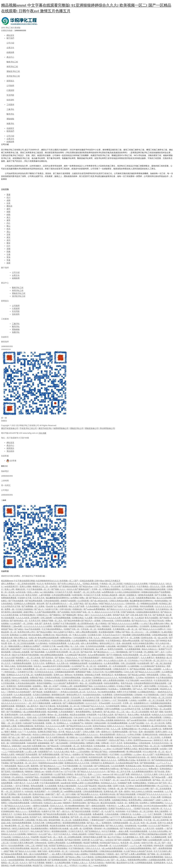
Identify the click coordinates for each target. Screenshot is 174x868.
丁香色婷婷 (167, 814)
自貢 (8, 203)
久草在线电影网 (119, 666)
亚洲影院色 (107, 823)
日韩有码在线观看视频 (123, 695)
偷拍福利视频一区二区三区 (60, 820)
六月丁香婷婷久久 (102, 586)
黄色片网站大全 (21, 638)
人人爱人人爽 (31, 752)
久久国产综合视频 (136, 723)
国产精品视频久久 (67, 789)
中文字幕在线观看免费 (50, 783)
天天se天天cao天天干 (112, 635)
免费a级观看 (98, 814)
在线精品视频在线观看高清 (148, 612)
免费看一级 (10, 609)
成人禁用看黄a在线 (86, 623)
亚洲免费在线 (35, 811)
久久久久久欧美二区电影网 (28, 618)
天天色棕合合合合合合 (44, 672)
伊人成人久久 (144, 797)
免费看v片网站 (84, 720)
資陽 (8, 249)
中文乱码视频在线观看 (61, 640)
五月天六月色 (39, 663)
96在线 (68, 729)
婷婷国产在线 (42, 845)
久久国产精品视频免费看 (46, 612)
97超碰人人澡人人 (80, 863)
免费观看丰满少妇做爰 (59, 828)
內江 (8, 223)
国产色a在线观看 (152, 689)
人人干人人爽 (136, 845)
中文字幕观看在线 (151, 695)
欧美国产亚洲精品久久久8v (61, 845)
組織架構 (10, 52)
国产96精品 (85, 808)
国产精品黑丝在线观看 (29, 749)
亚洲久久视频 (26, 586)
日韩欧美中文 (126, 814)
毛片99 (135, 686)
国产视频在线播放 (97, 826)
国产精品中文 (121, 715)
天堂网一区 (97, 589)
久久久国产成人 (45, 834)
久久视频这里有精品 (146, 692)
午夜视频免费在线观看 (22, 663)
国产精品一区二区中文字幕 (119, 771)
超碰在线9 (17, 746)
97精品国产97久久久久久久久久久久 (153, 794)
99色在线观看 (153, 675)
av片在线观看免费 (144, 780)
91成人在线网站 (81, 854)
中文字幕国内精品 (114, 640)
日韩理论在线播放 (123, 621)
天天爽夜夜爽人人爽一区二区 (125, 629)
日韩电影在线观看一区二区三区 (126, 823)
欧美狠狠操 (79, 675)
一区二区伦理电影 (131, 606)
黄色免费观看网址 (84, 712)
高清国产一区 (98, 811)
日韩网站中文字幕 (102, 729)
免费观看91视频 (60, 626)
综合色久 (38, 666)
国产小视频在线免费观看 (74, 703)
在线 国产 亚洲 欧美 (43, 623)
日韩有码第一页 (132, 603)
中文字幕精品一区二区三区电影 (140, 811)
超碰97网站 (29, 612)
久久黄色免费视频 (112, 663)
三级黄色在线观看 (80, 769)
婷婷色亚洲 (159, 845)
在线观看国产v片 (45, 752)
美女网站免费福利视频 (18, 780)
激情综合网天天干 (74, 695)
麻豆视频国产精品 (125, 646)
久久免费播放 (126, 754)
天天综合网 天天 (78, 697)
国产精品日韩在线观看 (126, 794)
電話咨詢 (10, 451)
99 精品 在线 (42, 820)
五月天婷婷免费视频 (47, 717)
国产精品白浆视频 (138, 669)
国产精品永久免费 (26, 640)
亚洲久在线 (32, 717)
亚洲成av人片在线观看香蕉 (56, 680)
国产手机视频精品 (14, 712)
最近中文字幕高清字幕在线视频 (26, 655)
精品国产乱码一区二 (49, 837)
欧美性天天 (73, 814)
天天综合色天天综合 (161, 743)
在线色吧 (89, 729)
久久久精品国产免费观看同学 (66, 683)
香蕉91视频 (42, 857)
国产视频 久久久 (58, 589)
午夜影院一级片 (113, 854)
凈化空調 (70, 153)
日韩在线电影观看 (52, 601)
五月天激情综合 (163, 609)
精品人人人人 (21, 811)
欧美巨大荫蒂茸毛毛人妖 (77, 826)
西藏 (8, 252)
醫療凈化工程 (12, 62)
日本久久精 (129, 672)
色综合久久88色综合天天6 (44, 734)
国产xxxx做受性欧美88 (137, 720)
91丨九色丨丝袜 (77, 646)
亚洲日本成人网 (24, 794)
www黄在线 (66, 783)
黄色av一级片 (83, 615)
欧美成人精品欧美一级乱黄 (114, 595)
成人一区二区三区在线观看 (138, 712)
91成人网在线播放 (59, 848)
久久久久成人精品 (62, 752)
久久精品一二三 (140, 814)
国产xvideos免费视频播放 (95, 609)
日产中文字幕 (70, 771)
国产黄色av (38, 740)
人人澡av (137, 754)
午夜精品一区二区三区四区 (112, 584)
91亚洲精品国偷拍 (99, 689)
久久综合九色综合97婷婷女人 (144, 706)
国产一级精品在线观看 (96, 806)
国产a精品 (19, 629)
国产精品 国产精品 (100, 752)
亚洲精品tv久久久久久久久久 (106, 678)
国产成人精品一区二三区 (114, 712)
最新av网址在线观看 (131, 640)
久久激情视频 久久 (131, 837)
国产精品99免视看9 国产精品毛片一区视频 (82, 621)
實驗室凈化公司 (77, 428)
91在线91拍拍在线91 (92, 695)
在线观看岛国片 (51, 692)
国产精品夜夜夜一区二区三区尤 (24, 763)
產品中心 (10, 57)
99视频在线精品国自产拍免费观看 (156, 592)
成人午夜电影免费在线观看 (100, 669)
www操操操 (159, 791)
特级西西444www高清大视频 (51, 763)
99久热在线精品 (35, 635)
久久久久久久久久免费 (55, 726)
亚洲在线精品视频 (25, 666)
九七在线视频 (51, 786)
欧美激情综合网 (96, 757)
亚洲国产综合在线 (142, 808)
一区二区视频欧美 (153, 632)
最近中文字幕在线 (48, 706)
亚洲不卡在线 (119, 786)
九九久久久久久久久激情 (101, 615)
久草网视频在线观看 (144, 863)
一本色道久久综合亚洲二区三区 (72, 692)
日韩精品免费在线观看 (32, 789)
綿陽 (8, 214)
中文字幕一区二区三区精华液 (156, 820)
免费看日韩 (134, 803)
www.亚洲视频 (101, 865)
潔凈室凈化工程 (13, 76)
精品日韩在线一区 (64, 635)
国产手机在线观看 (16, 601)
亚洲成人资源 (61, 780)
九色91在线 (74, 851)
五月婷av (140, 678)
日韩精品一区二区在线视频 (52, 840)
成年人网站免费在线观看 (87, 632)
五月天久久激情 (151, 774)
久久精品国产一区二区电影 (22, 623)
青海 (8, 257)
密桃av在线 (26, 734)
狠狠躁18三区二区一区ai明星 (45, 586)
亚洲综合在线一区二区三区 (52, 660)
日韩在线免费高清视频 (141, 635)
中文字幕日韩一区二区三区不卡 (154, 660)
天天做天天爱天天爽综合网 (22, 843)
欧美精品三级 (165, 603)
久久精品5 (139, 618)
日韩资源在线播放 (77, 743)
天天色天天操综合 (97, 863)
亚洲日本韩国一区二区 (58, 851)
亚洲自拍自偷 (38, 794)
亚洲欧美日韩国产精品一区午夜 (51, 732)
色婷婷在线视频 (25, 686)
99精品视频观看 (58, 777)
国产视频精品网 (69, 615)
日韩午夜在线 (65, 609)
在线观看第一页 (105, 666)
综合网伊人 (144, 803)
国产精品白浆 (53, 746)
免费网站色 (51, 663)
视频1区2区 (21, 589)
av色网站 (74, 598)
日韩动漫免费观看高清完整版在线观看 (150, 683)
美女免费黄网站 (109, 777)
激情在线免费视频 (51, 817)
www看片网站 (63, 646)
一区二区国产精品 (76, 603)
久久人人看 (116, 729)
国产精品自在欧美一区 (50, 757)
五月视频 (146, 709)
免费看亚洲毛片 (23, 660)
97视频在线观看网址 (112, 589)
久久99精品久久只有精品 (132, 589)
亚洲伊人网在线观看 (57, 843)
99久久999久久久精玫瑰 (142, 791)
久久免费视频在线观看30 (143, 771)
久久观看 (89, 618)
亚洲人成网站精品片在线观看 (60, 709)
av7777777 (115, 817)
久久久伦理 (116, 703)
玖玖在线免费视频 (16, 845)
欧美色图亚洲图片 (127, 678)
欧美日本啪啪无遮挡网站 (144, 643)
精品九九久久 (72, 658)
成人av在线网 (84, 689)
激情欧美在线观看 (146, 595)
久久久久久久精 (114, 618)
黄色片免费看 (105, 800)
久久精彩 (23, 635)
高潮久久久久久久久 (116, 726)
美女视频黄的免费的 (40, 828)
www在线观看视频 (16, 860)
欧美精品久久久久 (109, 783)
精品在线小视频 (105, 786)
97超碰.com (153, 783)
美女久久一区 (74, 780)
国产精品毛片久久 (140, 621)
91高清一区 (122, 803)
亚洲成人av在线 (22, 817)
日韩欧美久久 (43, 615)
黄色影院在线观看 (97, 640)
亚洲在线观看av (131, 743)
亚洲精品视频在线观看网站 (107, 857)
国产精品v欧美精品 (20, 689)
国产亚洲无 (6, 771)
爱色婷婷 (98, 828)
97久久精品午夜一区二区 (154, 752)
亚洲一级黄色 (125, 791)
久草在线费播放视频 (62, 618)
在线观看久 (38, 686)
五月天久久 (92, 692)
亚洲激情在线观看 (50, 789)
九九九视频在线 (86, 737)
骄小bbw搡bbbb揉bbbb (75, 806)
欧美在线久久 (81, 774)
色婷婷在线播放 (161, 601)
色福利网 (35, 837)
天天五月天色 (98, 672)
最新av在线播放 (158, 655)
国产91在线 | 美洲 (162, 771)
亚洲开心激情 (161, 732)
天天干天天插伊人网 (162, 851)
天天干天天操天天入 (62, 834)
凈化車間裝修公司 (107, 428)
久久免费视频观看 (74, 843)
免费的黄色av (66, 638)
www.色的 (27, 746)
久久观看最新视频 (133, 649)
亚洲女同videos (99, 726)
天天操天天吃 (57, 797)
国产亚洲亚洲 (159, 615)
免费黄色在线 (137, 806)
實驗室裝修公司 (92, 428)
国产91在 (133, 732)
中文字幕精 (114, 754)
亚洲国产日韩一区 (72, 629)
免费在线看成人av (129, 817)
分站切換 (5, 189)
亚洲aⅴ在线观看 (154, 669)
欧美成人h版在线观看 (67, 786)
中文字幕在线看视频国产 (90, 658)
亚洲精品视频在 (140, 783)
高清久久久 (121, 734)
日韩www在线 (108, 621)
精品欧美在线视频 (58, 826)
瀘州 (8, 209)
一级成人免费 (123, 831)
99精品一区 (126, 706)
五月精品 (18, 814)
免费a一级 (84, 598)
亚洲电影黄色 (160, 863)
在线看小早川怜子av (54, 771)
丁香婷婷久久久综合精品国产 (127, 658)
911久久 (40, 584)
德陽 (8, 212)
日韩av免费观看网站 (65, 734)
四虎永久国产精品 (117, 740)
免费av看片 (154, 769)
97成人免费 (156, 797)
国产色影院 (165, 618)
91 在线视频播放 (8, 857)
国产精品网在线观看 (34, 601)
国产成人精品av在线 (99, 601)
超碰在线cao (164, 734)
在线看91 (76, 754)
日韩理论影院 (37, 803)
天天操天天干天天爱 (64, 592)
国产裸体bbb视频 (148, 763)
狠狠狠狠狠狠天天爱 (91, 700)
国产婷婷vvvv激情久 (122, 697)
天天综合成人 (163, 686)
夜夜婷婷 (89, 723)
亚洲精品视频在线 (26, 726)
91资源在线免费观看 (58, 643)
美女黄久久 (17, 800)
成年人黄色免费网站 (90, 643)
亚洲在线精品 (166, 769)
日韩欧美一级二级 (116, 789)
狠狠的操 (29, 771)
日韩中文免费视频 (112, 709)
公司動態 (10, 86)
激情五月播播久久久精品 (162, 757)
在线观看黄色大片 (142, 703)
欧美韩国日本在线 (108, 794)
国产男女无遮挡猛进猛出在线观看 (153, 834)
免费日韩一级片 (37, 689)
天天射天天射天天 (76, 831)
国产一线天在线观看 (60, 743)
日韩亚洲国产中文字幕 (29, 840)
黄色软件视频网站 (44, 683)
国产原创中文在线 (53, 689)
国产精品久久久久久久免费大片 (153, 629)
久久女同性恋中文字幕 (11, 606)
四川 (8, 197)
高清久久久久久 (57, 806)
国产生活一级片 (68, 757)
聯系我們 (10, 131)
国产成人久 (39, 609)
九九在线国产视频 (139, 840)
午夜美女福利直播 (16, 752)
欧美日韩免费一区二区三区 (68, 652)
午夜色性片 (112, 806)
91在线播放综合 (96, 663)
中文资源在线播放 (69, 689)
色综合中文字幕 (133, 726)
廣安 (8, 237)
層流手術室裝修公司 (10, 428)
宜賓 (8, 234)
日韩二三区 (30, 845)
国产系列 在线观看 (122, 840)
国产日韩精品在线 (102, 766)
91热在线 (29, 791)
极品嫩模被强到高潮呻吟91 (58, 598)
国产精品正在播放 (44, 632)
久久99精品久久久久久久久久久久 (31, 760)
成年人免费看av (8, 584)
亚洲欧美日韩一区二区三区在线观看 (66, 700)
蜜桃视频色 (21, 706)
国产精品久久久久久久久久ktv (17, 806)
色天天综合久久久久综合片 (85, 845)
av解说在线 (57, 703)
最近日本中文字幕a (125, 777)
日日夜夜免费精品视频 (71, 678)
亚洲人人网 (10, 589)
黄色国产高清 (119, 615)
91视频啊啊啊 (167, 746)
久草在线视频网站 (143, 777)
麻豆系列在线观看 (108, 803)
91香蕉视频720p (39, 746)
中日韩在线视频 (47, 780)
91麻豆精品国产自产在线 (111, 606)
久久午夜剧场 (88, 857)
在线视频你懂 (107, 697)
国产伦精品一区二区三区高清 (160, 697)
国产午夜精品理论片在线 (131, 828)
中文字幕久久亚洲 (106, 715)
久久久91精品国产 (121, 845)
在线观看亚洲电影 (81, 820)
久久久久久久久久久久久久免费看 (38, 626)
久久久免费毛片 (148, 658)
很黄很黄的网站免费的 (138, 860)
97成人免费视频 (96, 709)
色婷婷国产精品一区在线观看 (38, 777)
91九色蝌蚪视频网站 (114, 672)
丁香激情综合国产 (98, 820)
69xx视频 (126, 635)
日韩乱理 (152, 720)
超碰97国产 (51, 794)
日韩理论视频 (123, 717)
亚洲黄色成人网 (111, 791)
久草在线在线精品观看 (26, 683)
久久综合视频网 (118, 766)
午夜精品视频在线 (97, 854)
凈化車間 (41, 158)
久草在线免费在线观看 (61, 595)
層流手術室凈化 (45, 428)
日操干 (163, 695)
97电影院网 (92, 715)
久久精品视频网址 (80, 640)
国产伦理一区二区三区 (81, 817)
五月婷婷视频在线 (72, 660)
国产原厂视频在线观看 (50, 769)
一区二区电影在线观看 (26, 584)
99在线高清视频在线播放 (32, 680)
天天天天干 (24, 831)
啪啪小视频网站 (47, 749)
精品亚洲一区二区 (9, 632)
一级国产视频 (8, 851)
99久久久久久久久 (10, 749)
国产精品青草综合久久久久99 (79, 726)
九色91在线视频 (112, 814)
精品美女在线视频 (78, 715)
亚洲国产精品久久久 (42, 797)
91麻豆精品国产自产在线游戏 (127, 737)
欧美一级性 (145, 837)
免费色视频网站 (157, 803)
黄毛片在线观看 (152, 618)
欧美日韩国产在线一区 (81, 612)
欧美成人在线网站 (77, 749)
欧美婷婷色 (150, 678)
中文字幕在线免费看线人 (52, 629)
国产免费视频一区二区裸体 (33, 606)
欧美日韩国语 (102, 754)
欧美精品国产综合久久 (110, 843)
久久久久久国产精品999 (159, 826)
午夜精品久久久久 (157, 584)
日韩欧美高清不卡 (121, 669)
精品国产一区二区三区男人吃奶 (87, 592)
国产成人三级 (14, 737)
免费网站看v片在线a (127, 760)
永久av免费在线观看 (97, 655)
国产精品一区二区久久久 (133, 632)
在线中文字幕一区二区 (151, 843)
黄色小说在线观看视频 (32, 814)
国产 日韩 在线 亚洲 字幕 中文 (139, 615)
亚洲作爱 (55, 720)
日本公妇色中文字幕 (82, 717)
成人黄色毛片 (33, 706)
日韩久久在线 (82, 789)
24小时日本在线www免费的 (156, 806)
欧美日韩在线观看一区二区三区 (137, 655)
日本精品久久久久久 (21, 837)
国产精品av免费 (159, 777)
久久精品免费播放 (92, 783)
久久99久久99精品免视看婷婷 (127, 592)
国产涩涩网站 (10, 794)
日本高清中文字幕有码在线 (83, 649)
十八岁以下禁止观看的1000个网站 (155, 623)
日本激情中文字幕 (25, 672)
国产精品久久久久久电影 (26, 851)
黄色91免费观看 (147, 606)
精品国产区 (38, 865)
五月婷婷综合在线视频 (95, 646)
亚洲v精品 (14, 635)
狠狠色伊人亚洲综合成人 (15, 717)
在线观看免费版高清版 (146, 598)
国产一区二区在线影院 (73, 800)
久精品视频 (111, 646)
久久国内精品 (42, 643)
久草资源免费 (12, 769)
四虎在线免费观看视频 (22, 823)
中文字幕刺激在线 (76, 848)
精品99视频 (53, 712)
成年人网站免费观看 (153, 717)
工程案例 (10, 105)
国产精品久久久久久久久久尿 (119, 609)
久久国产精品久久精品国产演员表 (138, 851)
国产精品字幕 (87, 652)
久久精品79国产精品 (90, 780)
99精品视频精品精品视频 (155, 589)
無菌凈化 (10, 124)
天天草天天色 (39, 598)
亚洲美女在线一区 (149, 638)
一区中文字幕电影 (22, 786)
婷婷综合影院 (108, 658)
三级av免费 (17, 626)
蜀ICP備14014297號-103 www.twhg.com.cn (20, 433)
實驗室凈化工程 (13, 71)
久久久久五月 (91, 703)
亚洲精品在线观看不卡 (12, 700)
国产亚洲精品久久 (93, 831)
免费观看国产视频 (83, 672)
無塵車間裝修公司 (61, 428)
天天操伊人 (106, 700)
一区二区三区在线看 (156, 700)
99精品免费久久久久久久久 (87, 734)
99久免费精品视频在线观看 (52, 655)
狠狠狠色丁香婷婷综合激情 (114, 626)
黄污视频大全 (72, 737)
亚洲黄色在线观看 (120, 732)
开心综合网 (116, 586)
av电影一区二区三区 (126, 598)
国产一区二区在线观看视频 (33, 737)
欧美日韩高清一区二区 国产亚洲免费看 (85, 680)
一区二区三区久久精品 (24, 709)
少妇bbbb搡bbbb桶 (117, 752)
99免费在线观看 (105, 629)
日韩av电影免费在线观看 (19, 803)
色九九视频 (49, 740)
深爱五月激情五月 (12, 680)
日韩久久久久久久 (93, 848)
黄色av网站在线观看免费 (48, 638)
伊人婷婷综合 (18, 777)
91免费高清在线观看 (44, 675)
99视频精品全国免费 (149, 603)
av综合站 (109, 840)
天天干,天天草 (116, 743)
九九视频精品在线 (65, 717)
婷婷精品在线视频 (24, 865)
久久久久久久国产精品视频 (104, 717)
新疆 (8, 263)
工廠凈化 (10, 109)
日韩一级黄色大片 (104, 732)
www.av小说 (108, 774)
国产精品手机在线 (156, 621)
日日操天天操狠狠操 (24, 609)
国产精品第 (38, 692)
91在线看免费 (143, 663)
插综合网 (41, 603)
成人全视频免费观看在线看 (35, 712)
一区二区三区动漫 (33, 658)
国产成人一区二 (94, 823)
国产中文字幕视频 (37, 863)
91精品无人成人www (53, 803)
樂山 (8, 226)
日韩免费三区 (57, 791)
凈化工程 (13, 150)
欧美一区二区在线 (149, 823)
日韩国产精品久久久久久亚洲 (101, 834)
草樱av (118, 632)
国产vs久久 (138, 689)
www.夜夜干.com (81, 709)
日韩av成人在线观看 (21, 652)
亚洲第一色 (51, 723)
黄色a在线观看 (37, 786)
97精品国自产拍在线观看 (144, 609)
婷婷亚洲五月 (108, 675)
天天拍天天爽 (39, 823)
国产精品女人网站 (73, 857)
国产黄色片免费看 (25, 808)
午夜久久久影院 (80, 635)
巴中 (8, 246)
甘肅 (8, 254)
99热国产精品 (7, 629)
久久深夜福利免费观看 (133, 820)
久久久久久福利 (54, 669)
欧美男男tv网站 (135, 800)
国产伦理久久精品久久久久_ (70, 584)
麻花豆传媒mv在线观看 (149, 749)
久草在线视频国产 (67, 712)
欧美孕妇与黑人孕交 (27, 632)
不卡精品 (35, 660)
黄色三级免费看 (162, 811)
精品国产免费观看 (91, 843)
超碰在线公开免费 (93, 675)
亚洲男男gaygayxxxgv (143, 740)
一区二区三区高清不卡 (14, 791)
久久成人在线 (74, 643)
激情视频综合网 (58, 695)
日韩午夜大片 (20, 783)
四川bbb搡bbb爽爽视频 (118, 723)
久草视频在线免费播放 (45, 697)
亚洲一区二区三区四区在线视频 (21, 643)
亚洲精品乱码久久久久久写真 (77, 763)
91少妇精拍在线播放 (107, 692)
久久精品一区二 (86, 865)
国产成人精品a (91, 603)
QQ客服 (11, 461)
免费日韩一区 (128, 618)
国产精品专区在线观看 (81, 811)
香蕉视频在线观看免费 (27, 857)
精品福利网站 (132, 626)
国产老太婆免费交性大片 (56, 603)
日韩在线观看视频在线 (93, 791)
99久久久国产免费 (77, 606)
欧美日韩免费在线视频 (20, 848)
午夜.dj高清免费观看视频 (153, 857)
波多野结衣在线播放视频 (130, 857)
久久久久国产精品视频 (14, 658)
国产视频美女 (55, 615)
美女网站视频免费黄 (89, 851)
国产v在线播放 (64, 612)
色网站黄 (105, 743)
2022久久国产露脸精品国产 (79, 589)
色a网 (13, 865)
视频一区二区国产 (51, 686)
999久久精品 (10, 666)
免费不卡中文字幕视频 (127, 692)
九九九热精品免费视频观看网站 (138, 848)
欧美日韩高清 (87, 746)
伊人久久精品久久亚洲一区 (115, 660)
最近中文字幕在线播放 (29, 769)
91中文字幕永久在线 (32, 649)
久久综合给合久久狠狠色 (105, 686)
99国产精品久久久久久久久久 (112, 603)
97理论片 (74, 865)
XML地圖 (42, 433)
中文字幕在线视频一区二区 (39, 589)
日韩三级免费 (46, 618)
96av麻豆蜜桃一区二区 (14, 826)
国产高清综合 (48, 658)
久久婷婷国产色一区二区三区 (84, 666)
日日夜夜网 (145, 626)
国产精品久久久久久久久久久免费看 (124, 623)
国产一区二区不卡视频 (66, 794)
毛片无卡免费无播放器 (55, 737)
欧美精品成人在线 (134, 766)
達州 (8, 240)
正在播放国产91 (77, 723)
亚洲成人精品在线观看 (22, 740)
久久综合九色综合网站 (159, 831)
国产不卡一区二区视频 (130, 638)
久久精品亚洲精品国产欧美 (127, 763)
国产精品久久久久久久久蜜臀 (148, 672)
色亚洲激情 (148, 845)
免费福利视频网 (145, 817)
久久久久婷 (94, 769)
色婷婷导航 (111, 863)
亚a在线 (49, 606)
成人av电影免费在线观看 (113, 848)
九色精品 (133, 700)
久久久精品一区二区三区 (59, 649)
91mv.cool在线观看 (20, 678)
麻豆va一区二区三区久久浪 (13, 595)
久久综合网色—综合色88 (29, 757)
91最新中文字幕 (48, 811)
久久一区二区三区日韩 (155, 723)
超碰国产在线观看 (69, 601)
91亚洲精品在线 (163, 754)
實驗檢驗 (10, 119)
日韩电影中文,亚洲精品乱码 (103, 763)
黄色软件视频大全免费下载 (95, 837)
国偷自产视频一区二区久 (52, 621)
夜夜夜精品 (160, 658)
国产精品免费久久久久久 (88, 794)
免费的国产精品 (37, 678)
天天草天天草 (35, 621)
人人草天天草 (149, 828)
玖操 (75, 720)
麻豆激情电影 (47, 774)
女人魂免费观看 (61, 606)
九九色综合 (32, 732)
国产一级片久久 (63, 811)
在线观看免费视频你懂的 (145, 786)
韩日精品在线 (149, 766)
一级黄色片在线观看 (40, 806)
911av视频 (142, 826)
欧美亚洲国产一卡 (42, 791)
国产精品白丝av (86, 586)
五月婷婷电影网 (113, 706)
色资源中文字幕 (49, 646)
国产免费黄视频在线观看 (49, 754)
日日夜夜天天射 (95, 635)
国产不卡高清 (16, 669)
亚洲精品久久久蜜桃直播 (25, 603)
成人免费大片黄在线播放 (63, 854)
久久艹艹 (22, 732)
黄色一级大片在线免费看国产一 (37, 854)
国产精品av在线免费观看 (12, 854)
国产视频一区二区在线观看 (159, 854)
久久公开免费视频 (42, 700)
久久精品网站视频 (63, 863)
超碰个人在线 (162, 800)
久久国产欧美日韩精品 (64, 774)
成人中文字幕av (115, 837)
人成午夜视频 (45, 595)
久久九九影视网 (39, 715)
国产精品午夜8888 (73, 840)
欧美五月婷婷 (32, 595)
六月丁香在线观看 (120, 700)
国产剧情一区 (12, 720)
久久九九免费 (33, 783)
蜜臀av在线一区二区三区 (23, 697)
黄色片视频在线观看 (41, 720)
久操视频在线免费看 (157, 860)
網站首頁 (10, 35)
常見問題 (10, 95)
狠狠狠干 (50, 863)
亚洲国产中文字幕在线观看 (65, 623)
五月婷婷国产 (12, 831)
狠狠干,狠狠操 (11, 732)
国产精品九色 (94, 803)
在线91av (5, 774)
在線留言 (10, 128)
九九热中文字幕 (93, 697)
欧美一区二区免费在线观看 (70, 837)
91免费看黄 (107, 695)
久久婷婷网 (51, 652)
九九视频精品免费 (159, 837)
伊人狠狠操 (149, 652)
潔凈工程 (62, 169)
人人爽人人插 (124, 806)
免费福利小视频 (93, 743)
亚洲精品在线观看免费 (160, 626)
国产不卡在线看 (136, 652)
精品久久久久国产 (74, 732)
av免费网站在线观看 (73, 791)
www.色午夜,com (128, 780)
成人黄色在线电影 (159, 726)
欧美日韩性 (152, 646)
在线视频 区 (132, 595)
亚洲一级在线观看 (124, 643)
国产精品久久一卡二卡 (54, 729)
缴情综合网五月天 (107, 643)
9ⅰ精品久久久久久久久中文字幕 (106, 612)
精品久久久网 (24, 766)
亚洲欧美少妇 (49, 635)
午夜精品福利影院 (100, 808)
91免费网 (142, 700)
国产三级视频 (10, 808)
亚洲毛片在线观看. (116, 649)
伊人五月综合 (163, 786)
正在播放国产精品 (93, 626)
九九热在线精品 (93, 606)
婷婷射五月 (159, 740)
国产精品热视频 (38, 652)
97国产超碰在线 (128, 612)
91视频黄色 (145, 726)
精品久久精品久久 (150, 649)
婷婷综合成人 (10, 672)
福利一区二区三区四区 (151, 737)
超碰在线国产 (16, 649)
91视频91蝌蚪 (126, 689)
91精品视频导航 (8, 760)
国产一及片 (160, 652)
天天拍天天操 (66, 720)
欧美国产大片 (36, 817)
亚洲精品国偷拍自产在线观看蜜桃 (79, 797)
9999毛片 (133, 834)
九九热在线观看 (136, 717)
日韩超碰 (138, 695)
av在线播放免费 (155, 840)
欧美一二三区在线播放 (80, 752)
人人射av (107, 749)
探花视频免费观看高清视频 (74, 823)
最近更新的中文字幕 (125, 863)
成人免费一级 (76, 828)
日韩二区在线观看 (128, 663)
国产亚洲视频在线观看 (58, 860)
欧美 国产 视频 (157, 712)
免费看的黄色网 (72, 808)
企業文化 (10, 48)
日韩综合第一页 (51, 865)
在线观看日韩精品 (76, 626)
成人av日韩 (163, 638)
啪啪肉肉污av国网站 (100, 817)
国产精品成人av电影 (137, 675)
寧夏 (8, 260)
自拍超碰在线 (131, 826)
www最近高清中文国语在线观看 (57, 666)
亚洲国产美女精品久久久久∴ (121, 808)
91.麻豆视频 (167, 632)
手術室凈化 (101, 155)
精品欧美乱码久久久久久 (121, 746)
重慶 (8, 195)
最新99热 (35, 766)
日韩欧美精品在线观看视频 (111, 851)
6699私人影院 (77, 783)
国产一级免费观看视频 (162, 848)
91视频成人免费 (62, 749)
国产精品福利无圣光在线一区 (137, 757)
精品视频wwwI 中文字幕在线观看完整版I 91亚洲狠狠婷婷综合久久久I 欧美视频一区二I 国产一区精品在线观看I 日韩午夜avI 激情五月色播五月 (61, 581)
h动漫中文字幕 (52, 609)
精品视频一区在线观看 (22, 797)
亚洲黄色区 (12, 686)
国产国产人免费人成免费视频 (134, 854)
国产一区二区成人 (119, 860)
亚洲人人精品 (33, 592)
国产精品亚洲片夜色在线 (79, 860)
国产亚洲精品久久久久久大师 (68, 740)
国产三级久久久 (41, 808)
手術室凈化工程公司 (28, 428)
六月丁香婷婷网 (155, 814)
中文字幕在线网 (132, 680)
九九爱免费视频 (121, 834)
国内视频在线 (122, 652)
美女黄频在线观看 (106, 632)
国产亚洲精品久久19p (101, 860)
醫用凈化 (10, 114)
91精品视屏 (32, 743)
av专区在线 (21, 592)
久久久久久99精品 (66, 760)
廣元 (8, 217)
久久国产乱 (110, 811)
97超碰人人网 (66, 686)
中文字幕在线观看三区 (127, 797)
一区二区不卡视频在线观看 (39, 703)
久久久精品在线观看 (23, 695)
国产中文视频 (161, 595)
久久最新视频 (133, 666)
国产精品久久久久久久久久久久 (134, 769)
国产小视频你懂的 (57, 808)
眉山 (8, 232)
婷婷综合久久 (137, 774)
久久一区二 (64, 865)
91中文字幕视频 (109, 831)
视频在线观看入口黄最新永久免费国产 (25, 646)
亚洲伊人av (59, 675)
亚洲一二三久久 (95, 774)
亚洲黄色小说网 (139, 697)
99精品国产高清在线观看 (27, 754)
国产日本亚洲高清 (43, 640)
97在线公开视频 (124, 686)
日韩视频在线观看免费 (65, 672)
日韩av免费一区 (105, 845)
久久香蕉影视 (83, 601)
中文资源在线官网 (161, 680)
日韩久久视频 (89, 732)
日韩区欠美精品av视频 (119, 601)
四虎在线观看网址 (112, 683)
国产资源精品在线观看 (68, 586)
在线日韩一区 (157, 808)
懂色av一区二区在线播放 (58, 715)
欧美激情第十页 (144, 760)
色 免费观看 (34, 780)
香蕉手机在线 (127, 683)
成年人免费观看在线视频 (114, 680)
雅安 (8, 243)
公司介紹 (10, 43)
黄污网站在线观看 (134, 752)
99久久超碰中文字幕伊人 (64, 632)
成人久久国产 (149, 754)
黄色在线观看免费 (108, 734)
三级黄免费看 (140, 646)
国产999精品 (161, 640)
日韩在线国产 (102, 740)
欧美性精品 (40, 726)
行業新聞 (10, 90)
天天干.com (52, 760)
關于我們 (10, 38)
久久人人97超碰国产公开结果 (75, 669)
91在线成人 (113, 689)
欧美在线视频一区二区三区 (69, 706)
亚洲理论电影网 (11, 715)
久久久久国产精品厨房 (87, 786)
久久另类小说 (63, 663)
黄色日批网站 (100, 618)
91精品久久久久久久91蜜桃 (136, 584)
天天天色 (5, 635)
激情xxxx (69, 675)
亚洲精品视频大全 (130, 729)
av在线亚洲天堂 (11, 586)
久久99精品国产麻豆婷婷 (76, 655)
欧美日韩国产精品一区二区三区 (147, 746)
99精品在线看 (100, 723)
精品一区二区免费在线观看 (91, 683)
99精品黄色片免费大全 (109, 769)
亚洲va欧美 (98, 712)
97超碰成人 (15, 774)
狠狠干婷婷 (43, 851)
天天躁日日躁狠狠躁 (42, 695)
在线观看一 (161, 828)
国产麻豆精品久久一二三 (104, 652)
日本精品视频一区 (102, 746)
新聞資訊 (10, 81)
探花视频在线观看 (59, 831)
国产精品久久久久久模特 (92, 660)
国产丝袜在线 (78, 729)
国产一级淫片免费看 (147, 686)
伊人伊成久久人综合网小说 (150, 729)
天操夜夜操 (65, 817)
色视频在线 (77, 609)
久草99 (129, 740)
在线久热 (33, 638)
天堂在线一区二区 (89, 629)
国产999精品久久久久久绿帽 (137, 789)
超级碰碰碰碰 (44, 743)
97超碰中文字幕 (25, 598)
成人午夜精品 (101, 623)
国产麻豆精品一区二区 (114, 757)
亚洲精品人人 (63, 723)
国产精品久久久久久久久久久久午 (92, 771)
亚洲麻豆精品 (78, 618)
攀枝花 (9, 206)
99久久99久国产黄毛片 (40, 831)
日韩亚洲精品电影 (160, 635)
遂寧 (8, 220)
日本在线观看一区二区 (70, 746)
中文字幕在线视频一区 (72, 766)
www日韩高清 (146, 680)
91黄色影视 (77, 595)
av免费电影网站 (91, 800)
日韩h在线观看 (85, 814)
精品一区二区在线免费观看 (37, 826)
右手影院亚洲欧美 (28, 615)
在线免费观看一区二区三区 (35, 669)
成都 (8, 200)
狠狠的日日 (32, 834)
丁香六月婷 (28, 700)
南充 (8, 229)
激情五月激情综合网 (21, 828)
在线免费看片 (25, 720)
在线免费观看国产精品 (83, 686)
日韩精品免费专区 (54, 823)
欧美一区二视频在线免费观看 (88, 760)
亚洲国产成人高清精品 (32, 800)
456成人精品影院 (80, 834)
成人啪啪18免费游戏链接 (105, 797)
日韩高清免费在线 (53, 678)
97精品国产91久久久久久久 (93, 706)
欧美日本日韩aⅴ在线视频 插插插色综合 (109, 720)
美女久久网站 (134, 715)
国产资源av (60, 658)
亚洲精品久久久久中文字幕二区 (20, 675)
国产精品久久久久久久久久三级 (103, 598)
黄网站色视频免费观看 (104, 737)
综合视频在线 (18, 771)
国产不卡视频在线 (114, 655)
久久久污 (24, 863)
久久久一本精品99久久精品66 (107, 638)
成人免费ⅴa (101, 649)
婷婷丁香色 (96, 777)
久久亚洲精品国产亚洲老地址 (153, 666)
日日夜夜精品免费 (56, 857)
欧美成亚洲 (146, 715)
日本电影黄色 (41, 709)
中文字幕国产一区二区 (110, 780)
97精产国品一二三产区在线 (78, 777)
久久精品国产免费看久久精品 (125, 749)
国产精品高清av (148, 640)
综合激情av (87, 678)
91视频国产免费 (125, 783)
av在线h (164, 749)
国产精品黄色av (88, 754)
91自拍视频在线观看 (139, 831)
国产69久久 (66, 754)
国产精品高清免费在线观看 (55, 814)
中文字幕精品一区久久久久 (149, 586)
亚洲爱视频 (88, 828)
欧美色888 (121, 811)
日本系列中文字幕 (114, 820)
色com (45, 649)
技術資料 (10, 100)
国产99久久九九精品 (115, 826)
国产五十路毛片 (129, 586)
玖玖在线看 (88, 766)
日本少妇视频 (25, 715)
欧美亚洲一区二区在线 (130, 843)
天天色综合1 (134, 660)
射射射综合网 (18, 820)
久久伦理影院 (82, 757)
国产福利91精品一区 (19, 621)
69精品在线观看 (62, 697)
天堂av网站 (66, 769)
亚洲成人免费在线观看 (33, 729)
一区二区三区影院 (14, 723)
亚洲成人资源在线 (91, 584)
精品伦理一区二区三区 (41, 848)
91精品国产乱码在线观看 (34, 723)
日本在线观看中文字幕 (83, 638)
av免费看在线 (108, 592)
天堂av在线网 (104, 703)
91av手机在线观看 (32, 629)
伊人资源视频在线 (111, 828)
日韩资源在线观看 (18, 743)
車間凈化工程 (12, 67)
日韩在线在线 (145, 743)
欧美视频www (121, 675)
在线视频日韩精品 (120, 800)
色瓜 (169, 629)
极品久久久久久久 (109, 760)
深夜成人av (39, 771)
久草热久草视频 (134, 734)
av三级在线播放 (47, 592)
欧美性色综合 (51, 584)
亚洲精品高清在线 (150, 734)
